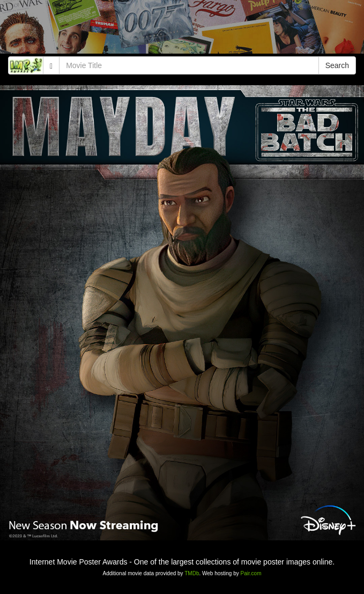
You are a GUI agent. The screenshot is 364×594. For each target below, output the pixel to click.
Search (337, 65)
